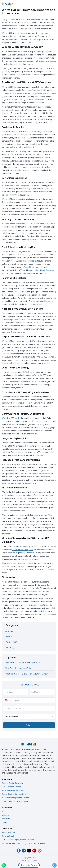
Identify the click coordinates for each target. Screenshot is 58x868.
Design (8, 636)
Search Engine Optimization (14, 794)
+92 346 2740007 (9, 832)
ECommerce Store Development (16, 801)
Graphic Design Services (12, 783)
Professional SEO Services (30, 19)
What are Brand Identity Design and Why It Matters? (27, 674)
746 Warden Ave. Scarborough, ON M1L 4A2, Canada (23, 843)
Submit (29, 725)
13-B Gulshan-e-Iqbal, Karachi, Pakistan (18, 840)
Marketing (10, 647)
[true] (29, 717)
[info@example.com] (29, 708)
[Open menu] (54, 4)
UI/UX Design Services (11, 787)
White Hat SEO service (11, 418)
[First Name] (16, 692)
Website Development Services (15, 798)
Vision (4, 811)
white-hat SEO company (22, 550)
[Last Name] (42, 692)
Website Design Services (13, 790)
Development (11, 642)
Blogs (4, 822)
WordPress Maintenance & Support (21, 668)
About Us (6, 819)
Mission (5, 815)
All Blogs (9, 631)
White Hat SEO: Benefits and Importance (23, 662)
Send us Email (8, 836)
